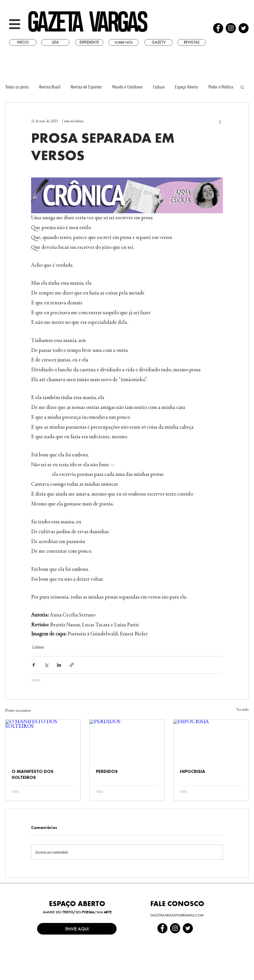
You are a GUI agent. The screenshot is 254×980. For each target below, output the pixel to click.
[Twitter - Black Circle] (244, 28)
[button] (15, 24)
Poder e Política (221, 87)
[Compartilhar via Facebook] (34, 665)
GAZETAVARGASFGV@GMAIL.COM (177, 915)
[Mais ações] (220, 121)
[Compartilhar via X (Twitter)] (46, 665)
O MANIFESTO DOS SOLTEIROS (33, 774)
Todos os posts (17, 87)
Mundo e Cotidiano (127, 87)
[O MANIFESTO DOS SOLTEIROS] (43, 741)
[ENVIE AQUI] (77, 929)
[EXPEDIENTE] (89, 42)
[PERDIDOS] (127, 741)
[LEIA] (55, 42)
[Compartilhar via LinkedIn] (59, 665)
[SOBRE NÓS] (124, 42)
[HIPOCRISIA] (211, 741)
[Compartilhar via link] (72, 665)
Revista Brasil (50, 87)
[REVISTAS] (192, 42)
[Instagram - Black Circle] (231, 28)
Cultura (159, 87)
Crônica (38, 647)
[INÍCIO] (23, 42)
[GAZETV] (158, 42)
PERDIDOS (107, 771)
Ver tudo (243, 710)
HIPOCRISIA (193, 771)
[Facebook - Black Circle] (218, 28)
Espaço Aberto (186, 87)
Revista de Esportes (86, 87)
